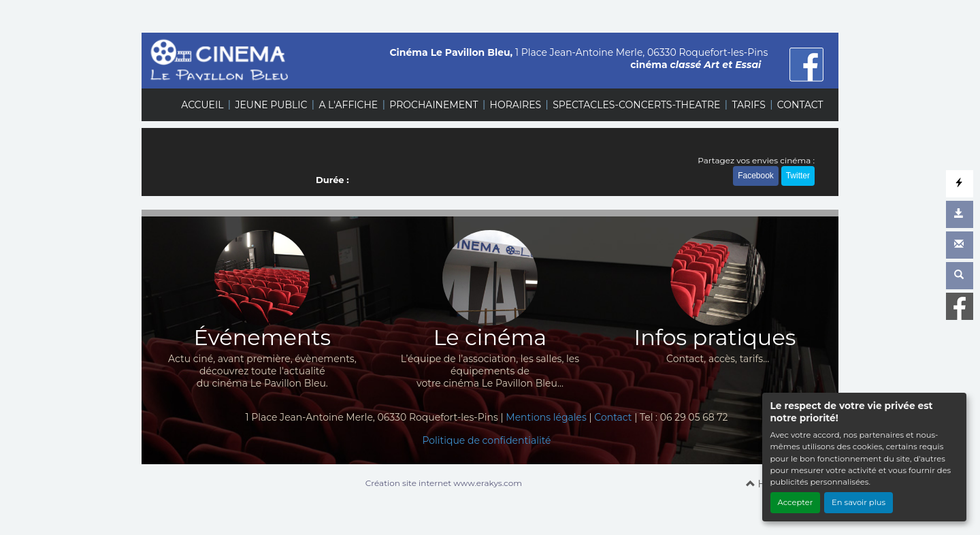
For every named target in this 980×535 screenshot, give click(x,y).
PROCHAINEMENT (434, 105)
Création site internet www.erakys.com (444, 483)
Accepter (796, 502)
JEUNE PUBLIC (271, 105)
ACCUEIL (202, 105)
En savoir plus (859, 502)
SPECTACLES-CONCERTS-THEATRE (636, 105)
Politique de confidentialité (486, 440)
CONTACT (800, 105)
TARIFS (748, 105)
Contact (613, 417)
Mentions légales (546, 417)
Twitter (798, 176)
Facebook (756, 176)
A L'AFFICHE (348, 105)
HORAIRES (516, 105)
